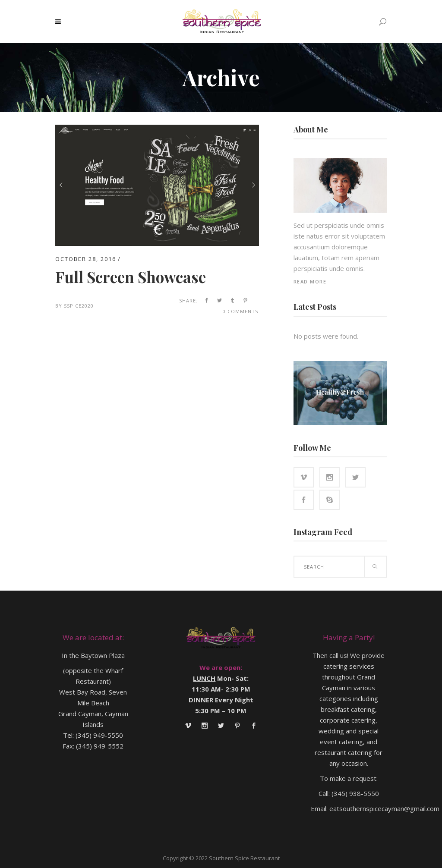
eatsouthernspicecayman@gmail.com (384, 808)
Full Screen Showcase (131, 277)
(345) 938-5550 (355, 793)
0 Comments (240, 311)
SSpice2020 (79, 306)
